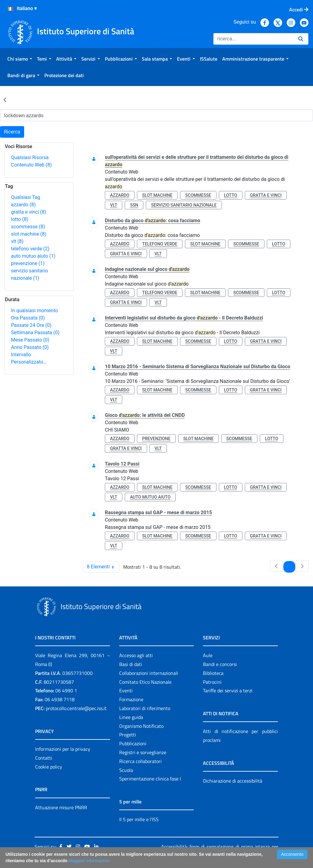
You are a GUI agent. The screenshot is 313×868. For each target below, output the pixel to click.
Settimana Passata (35, 333)
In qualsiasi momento (34, 311)
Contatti (44, 758)
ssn (134, 205)
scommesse (28, 227)
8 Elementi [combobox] (103, 567)
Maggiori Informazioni (89, 861)
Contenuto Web (31, 165)
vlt (17, 241)
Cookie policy (49, 767)
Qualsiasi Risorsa (30, 157)
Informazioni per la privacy (63, 749)
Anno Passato (30, 347)
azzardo (23, 205)
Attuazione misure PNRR (61, 807)
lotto (20, 219)
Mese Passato (30, 340)
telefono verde (30, 249)
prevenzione (28, 263)
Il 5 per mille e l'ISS (139, 819)
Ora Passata (28, 318)
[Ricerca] (253, 39)
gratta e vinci (29, 212)
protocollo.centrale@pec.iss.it (76, 708)
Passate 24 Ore (31, 325)
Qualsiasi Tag (26, 197)
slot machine (29, 234)
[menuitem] (20, 59)
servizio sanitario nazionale (184, 205)
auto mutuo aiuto (33, 256)
